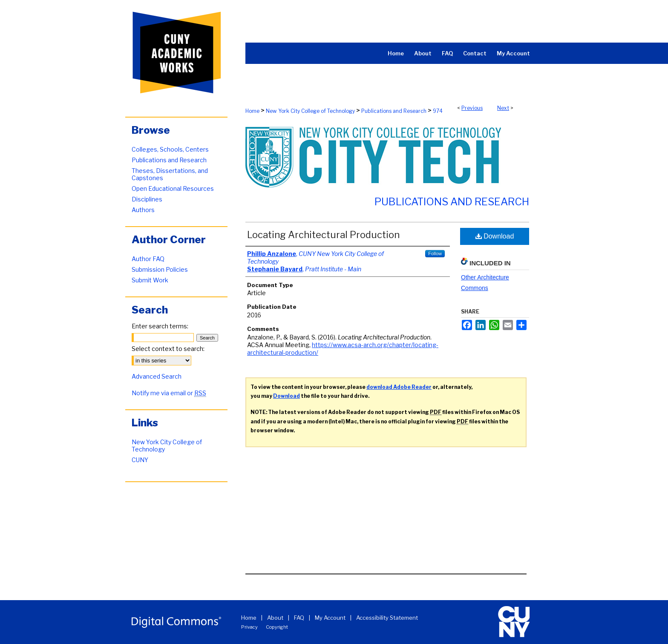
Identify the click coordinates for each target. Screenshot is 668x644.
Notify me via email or (169, 393)
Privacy (249, 627)
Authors (143, 210)
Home (252, 111)
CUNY (140, 460)
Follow (435, 253)
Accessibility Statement (387, 618)
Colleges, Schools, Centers (170, 149)
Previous (472, 108)
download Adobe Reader (399, 387)
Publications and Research (394, 111)
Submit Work (150, 280)
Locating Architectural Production (323, 235)
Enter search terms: (160, 326)
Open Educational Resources (173, 188)
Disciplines (147, 199)
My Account (330, 618)
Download (495, 236)
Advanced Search (157, 376)
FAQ (299, 618)
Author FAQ (148, 259)
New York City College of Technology (310, 111)
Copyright (277, 627)
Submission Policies (160, 269)
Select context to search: (168, 349)
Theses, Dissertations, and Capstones (170, 174)
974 (438, 111)
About (275, 618)
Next (503, 108)
